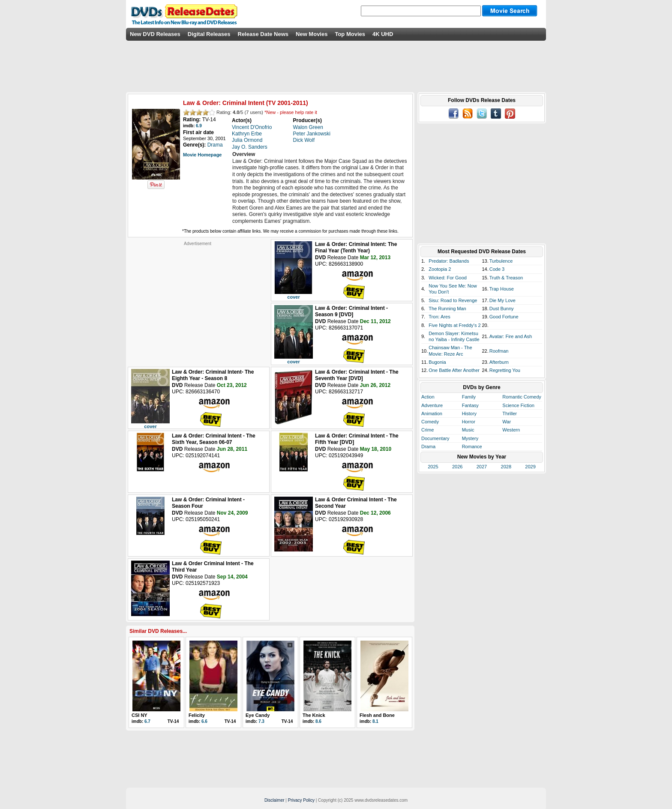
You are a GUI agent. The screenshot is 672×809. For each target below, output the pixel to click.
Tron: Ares (439, 317)
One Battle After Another (454, 370)
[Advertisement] (198, 300)
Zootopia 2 (440, 269)
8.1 (375, 721)
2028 (506, 467)
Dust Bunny (502, 309)
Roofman (499, 351)
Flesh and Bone (377, 715)
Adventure (432, 405)
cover (293, 297)
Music (468, 430)
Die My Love (502, 300)
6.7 (147, 721)
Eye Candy (258, 715)
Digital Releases (209, 34)
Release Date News (263, 34)
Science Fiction (518, 405)
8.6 (318, 721)
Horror (469, 422)
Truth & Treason (506, 278)
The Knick (314, 715)
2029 (530, 467)
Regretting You (505, 370)
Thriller (510, 413)
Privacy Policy (301, 800)
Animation (432, 413)
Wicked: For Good (448, 278)
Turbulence (501, 261)
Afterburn (499, 362)
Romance (472, 446)
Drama (428, 446)
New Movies (312, 34)
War (507, 422)
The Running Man (447, 309)
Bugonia (437, 362)
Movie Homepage (202, 155)
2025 (433, 467)
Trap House (502, 289)
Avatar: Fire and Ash (511, 336)
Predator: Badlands (449, 261)
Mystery (470, 438)
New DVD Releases (155, 34)
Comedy (430, 422)
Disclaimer (274, 800)
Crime (427, 430)
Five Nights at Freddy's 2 (454, 325)
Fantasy (470, 405)
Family (469, 397)
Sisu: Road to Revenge (453, 300)
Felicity (197, 715)
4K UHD (383, 34)
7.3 (261, 721)
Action (428, 397)
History (469, 413)
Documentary (435, 438)
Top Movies (350, 34)
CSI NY (139, 715)
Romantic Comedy (522, 397)
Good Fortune (504, 317)
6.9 (199, 126)
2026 (457, 467)
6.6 (204, 721)
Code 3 (497, 269)
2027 (482, 467)
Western (511, 430)
